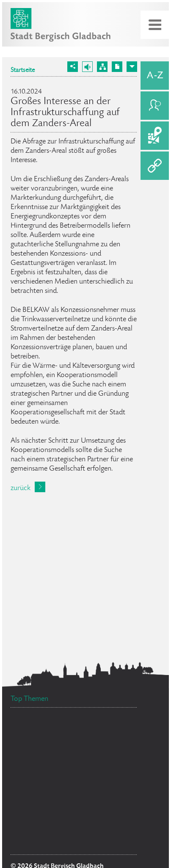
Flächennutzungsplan (54, 824)
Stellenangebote (100, 727)
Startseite (23, 71)
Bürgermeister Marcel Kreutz (59, 780)
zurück (21, 488)
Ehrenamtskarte (94, 790)
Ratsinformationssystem (52, 759)
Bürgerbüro (40, 803)
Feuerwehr (117, 766)
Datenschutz (39, 844)
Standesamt (40, 741)
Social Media (92, 845)
